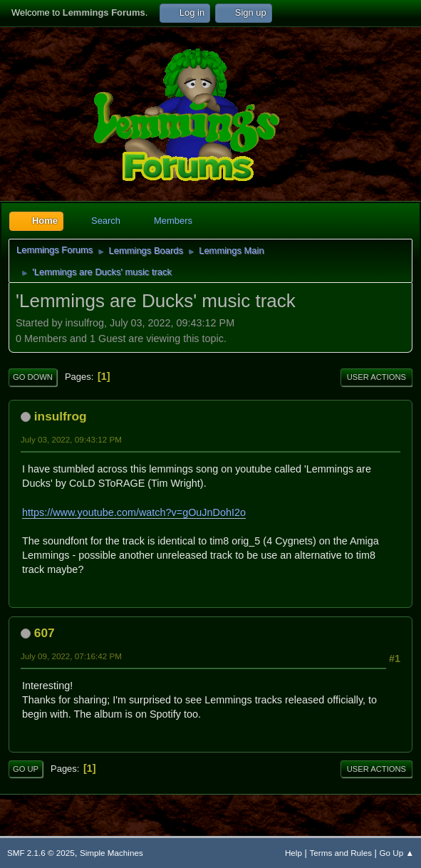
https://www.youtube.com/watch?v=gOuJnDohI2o (134, 512)
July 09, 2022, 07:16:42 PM (71, 656)
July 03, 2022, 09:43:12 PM (71, 439)
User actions (376, 377)
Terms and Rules (341, 853)
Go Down (33, 377)
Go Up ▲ (397, 853)
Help (293, 853)
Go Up (26, 769)
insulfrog (61, 416)
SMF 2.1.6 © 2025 (41, 853)
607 (45, 633)
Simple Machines (111, 853)
